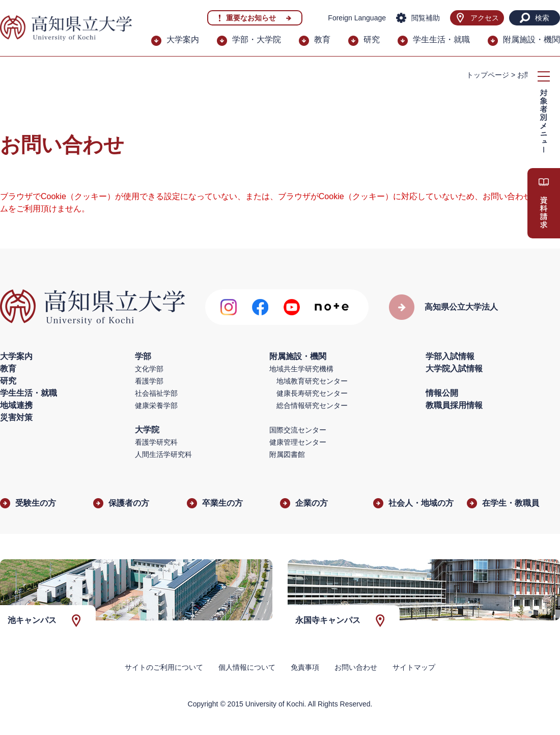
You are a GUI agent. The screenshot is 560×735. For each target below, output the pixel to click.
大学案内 (183, 39)
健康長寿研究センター (312, 393)
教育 (322, 39)
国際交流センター (298, 430)
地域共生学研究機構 (301, 369)
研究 (372, 39)
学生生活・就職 (441, 39)
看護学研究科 (156, 442)
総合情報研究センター (312, 405)
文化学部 (149, 369)
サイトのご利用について (164, 667)
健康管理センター (298, 442)
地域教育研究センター (312, 381)
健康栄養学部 (156, 405)
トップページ (488, 75)
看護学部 (149, 381)
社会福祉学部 (156, 393)
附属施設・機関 (531, 39)
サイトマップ (414, 667)
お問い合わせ (356, 667)
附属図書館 (287, 454)
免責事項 (305, 667)
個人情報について (247, 667)
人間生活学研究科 (163, 454)
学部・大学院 (257, 39)
